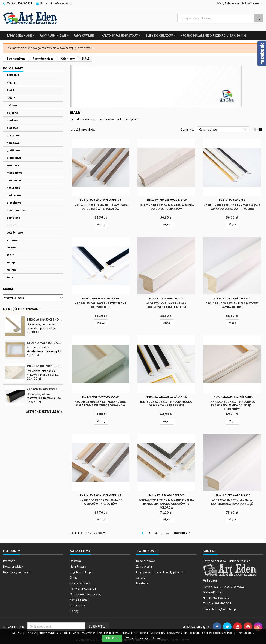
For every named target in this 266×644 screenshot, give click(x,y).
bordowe (13, 120)
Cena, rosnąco (224, 130)
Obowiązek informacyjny (86, 594)
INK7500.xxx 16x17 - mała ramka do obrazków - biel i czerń (166, 404)
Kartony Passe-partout (120, 35)
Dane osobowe (146, 561)
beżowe (12, 105)
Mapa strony (78, 605)
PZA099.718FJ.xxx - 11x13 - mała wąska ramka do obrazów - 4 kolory (232, 207)
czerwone (13, 135)
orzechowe (14, 203)
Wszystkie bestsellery (45, 412)
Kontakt (210, 551)
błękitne (12, 113)
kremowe (13, 165)
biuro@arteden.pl (61, 4)
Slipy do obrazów (159, 35)
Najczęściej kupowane (17, 572)
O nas (73, 578)
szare (10, 255)
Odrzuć (156, 638)
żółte (10, 277)
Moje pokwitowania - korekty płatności (160, 572)
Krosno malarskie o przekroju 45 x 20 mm (213, 35)
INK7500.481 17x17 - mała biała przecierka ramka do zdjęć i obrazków (232, 405)
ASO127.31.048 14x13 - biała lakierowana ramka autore (166, 305)
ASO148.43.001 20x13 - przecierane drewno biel (101, 305)
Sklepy (74, 611)
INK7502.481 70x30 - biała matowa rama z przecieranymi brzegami (44, 366)
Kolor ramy (13, 68)
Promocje (9, 561)
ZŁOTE (11, 83)
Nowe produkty (13, 566)
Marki (8, 289)
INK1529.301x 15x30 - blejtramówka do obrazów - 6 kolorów (101, 207)
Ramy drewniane (19, 35)
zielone (12, 270)
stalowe (12, 240)
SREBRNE (13, 75)
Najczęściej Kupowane (22, 309)
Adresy (141, 578)
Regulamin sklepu (81, 572)
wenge (11, 262)
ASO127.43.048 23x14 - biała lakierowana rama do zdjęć (232, 502)
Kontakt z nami (79, 600)
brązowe (12, 128)
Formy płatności (80, 583)
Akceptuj (112, 638)
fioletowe (13, 143)
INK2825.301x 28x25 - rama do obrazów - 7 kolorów (101, 502)
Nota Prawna (78, 566)
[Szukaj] (220, 18)
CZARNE (12, 98)
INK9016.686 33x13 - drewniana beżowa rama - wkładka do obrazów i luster (44, 320)
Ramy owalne (84, 35)
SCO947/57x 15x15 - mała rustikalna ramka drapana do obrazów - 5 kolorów (166, 504)
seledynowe (15, 232)
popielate (13, 218)
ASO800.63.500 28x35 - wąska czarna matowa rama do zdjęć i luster (44, 389)
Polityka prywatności (83, 589)
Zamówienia (144, 566)
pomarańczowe (17, 210)
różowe (11, 225)
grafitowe (13, 150)
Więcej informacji (137, 638)
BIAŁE (10, 90)
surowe (12, 247)
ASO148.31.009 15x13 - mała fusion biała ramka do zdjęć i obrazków (100, 404)
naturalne (13, 188)
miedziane (14, 180)
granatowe (14, 158)
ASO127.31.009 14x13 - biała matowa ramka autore (232, 305)
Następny (182, 533)
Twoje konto (147, 551)
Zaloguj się (232, 4)
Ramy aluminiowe (53, 35)
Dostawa (75, 561)
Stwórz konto (254, 4)
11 (167, 533)
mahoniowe (15, 173)
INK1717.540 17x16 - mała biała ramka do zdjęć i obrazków (166, 207)
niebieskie (14, 195)
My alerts (142, 583)
